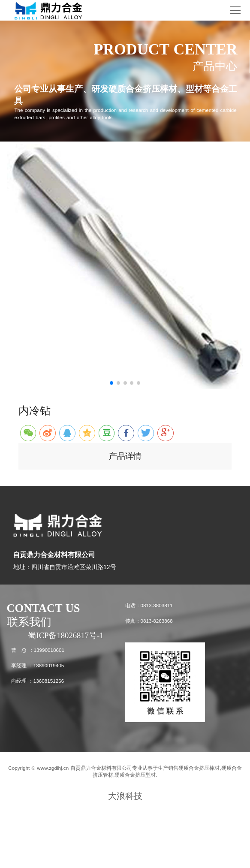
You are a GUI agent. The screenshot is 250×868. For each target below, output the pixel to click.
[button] (111, 383)
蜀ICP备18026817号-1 (66, 635)
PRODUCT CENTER (165, 49)
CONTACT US (44, 608)
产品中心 (215, 66)
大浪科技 (125, 796)
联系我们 (29, 622)
